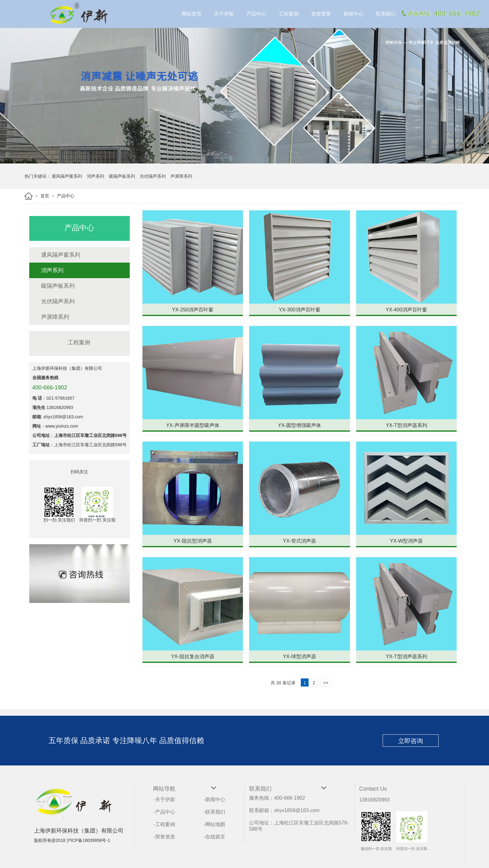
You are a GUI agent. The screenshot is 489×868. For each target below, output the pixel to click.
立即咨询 (411, 741)
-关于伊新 (164, 799)
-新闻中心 (214, 799)
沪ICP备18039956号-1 (88, 840)
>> (326, 683)
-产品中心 (164, 812)
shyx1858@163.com (63, 417)
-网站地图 (214, 824)
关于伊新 (224, 14)
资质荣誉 (321, 14)
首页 (45, 196)
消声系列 (95, 176)
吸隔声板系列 (122, 176)
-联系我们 (214, 812)
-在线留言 (214, 837)
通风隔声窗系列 (67, 176)
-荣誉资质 (164, 837)
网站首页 (192, 14)
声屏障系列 (181, 176)
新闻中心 (353, 14)
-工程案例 (164, 824)
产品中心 (256, 14)
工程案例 (289, 14)
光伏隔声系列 (153, 176)
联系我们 (386, 14)
